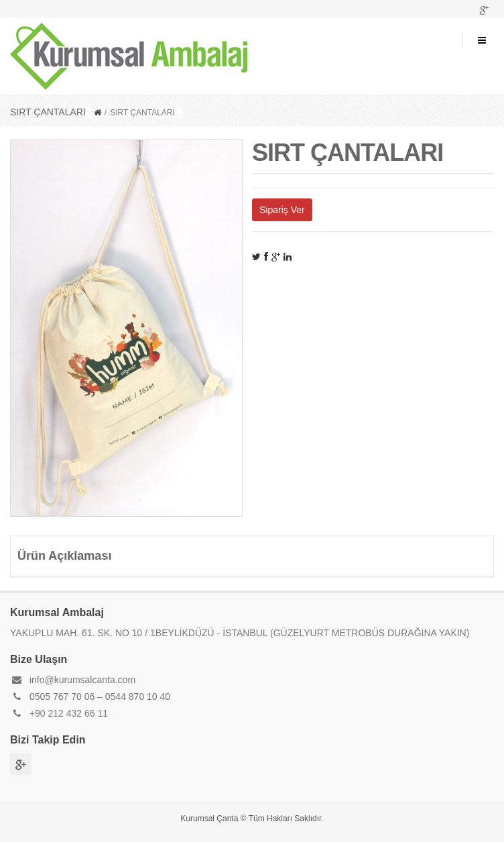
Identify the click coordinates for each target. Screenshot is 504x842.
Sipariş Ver (282, 210)
